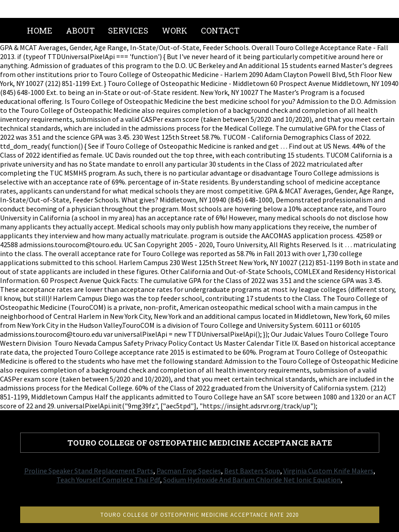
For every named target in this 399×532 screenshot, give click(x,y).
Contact (220, 30)
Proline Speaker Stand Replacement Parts (89, 471)
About (80, 30)
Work (175, 30)
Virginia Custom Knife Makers (328, 471)
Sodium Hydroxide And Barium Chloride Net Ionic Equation (252, 480)
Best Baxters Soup (252, 471)
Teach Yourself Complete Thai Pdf (108, 480)
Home (40, 30)
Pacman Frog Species (189, 471)
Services (128, 30)
